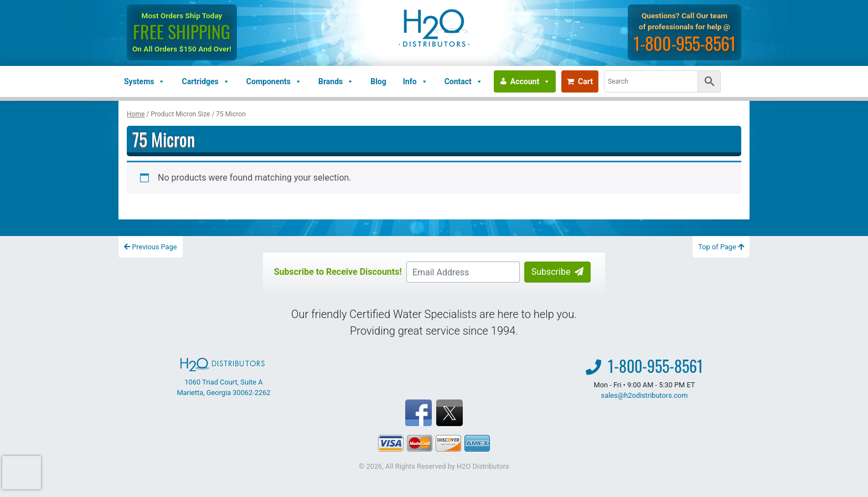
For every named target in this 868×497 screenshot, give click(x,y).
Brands (336, 81)
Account (530, 81)
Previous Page (151, 247)
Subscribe (558, 272)
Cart (580, 81)
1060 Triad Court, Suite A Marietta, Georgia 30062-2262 (223, 377)
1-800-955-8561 (684, 43)
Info (415, 81)
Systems (144, 81)
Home (136, 114)
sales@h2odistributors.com (645, 395)
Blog (378, 81)
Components (274, 81)
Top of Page (721, 247)
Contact (464, 81)
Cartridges (205, 81)
